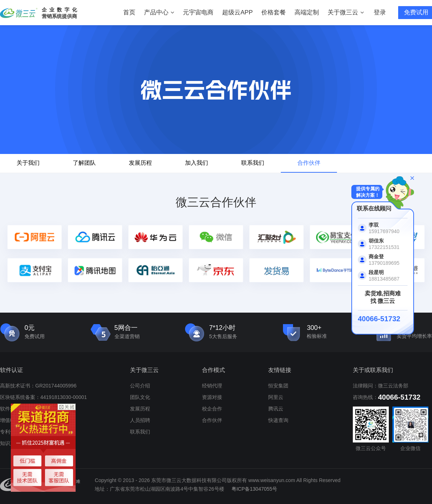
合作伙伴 (309, 163)
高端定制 (307, 12)
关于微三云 (346, 12)
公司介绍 (140, 386)
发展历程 (140, 163)
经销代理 (212, 386)
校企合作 (212, 409)
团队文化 (140, 397)
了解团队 (84, 163)
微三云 (19, 13)
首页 (129, 12)
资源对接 (212, 397)
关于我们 (28, 163)
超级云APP (237, 12)
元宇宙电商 (198, 12)
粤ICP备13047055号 (255, 489)
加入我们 (197, 163)
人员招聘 (140, 420)
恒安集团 (278, 386)
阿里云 (276, 397)
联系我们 (253, 163)
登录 (380, 12)
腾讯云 (276, 409)
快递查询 (278, 420)
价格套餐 (274, 12)
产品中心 (159, 12)
